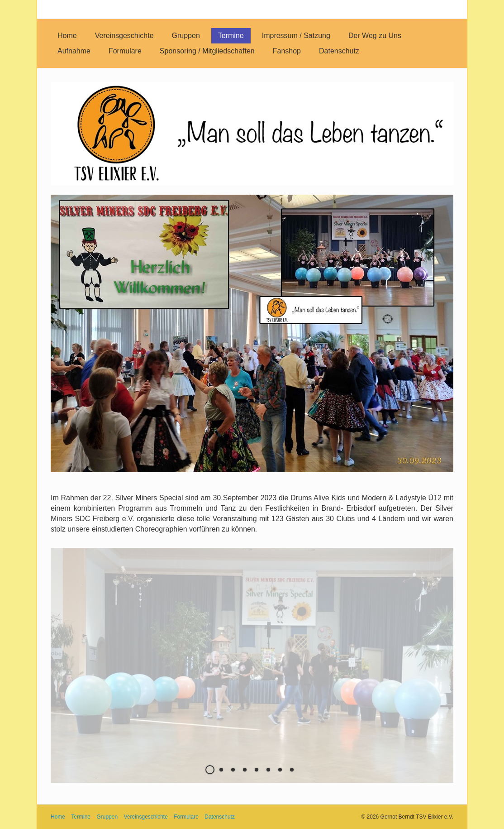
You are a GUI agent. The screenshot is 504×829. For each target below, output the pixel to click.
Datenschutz (339, 51)
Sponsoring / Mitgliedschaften (207, 51)
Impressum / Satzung (296, 36)
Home (67, 36)
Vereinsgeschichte (124, 36)
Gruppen (186, 36)
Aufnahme (74, 51)
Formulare (125, 51)
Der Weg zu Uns (375, 36)
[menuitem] (67, 36)
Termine (231, 36)
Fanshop (287, 51)
